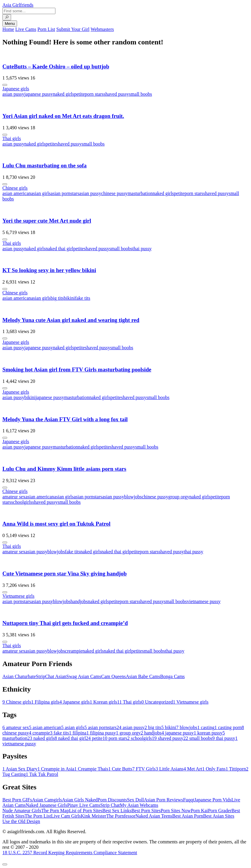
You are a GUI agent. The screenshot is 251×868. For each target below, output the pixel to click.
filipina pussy (101, 733)
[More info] (5, 85)
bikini (69, 298)
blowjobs (133, 497)
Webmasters (102, 29)
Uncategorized (157, 702)
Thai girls (12, 138)
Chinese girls (15, 188)
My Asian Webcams (139, 805)
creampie (74, 651)
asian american (17, 193)
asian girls (41, 193)
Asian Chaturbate (19, 676)
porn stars (94, 94)
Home (8, 29)
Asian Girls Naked (80, 800)
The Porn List (38, 816)
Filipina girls (45, 702)
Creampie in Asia (56, 769)
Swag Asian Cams (84, 676)
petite (80, 94)
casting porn (228, 727)
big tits (57, 298)
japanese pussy (39, 94)
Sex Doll (135, 800)
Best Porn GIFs (17, 800)
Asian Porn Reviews (163, 800)
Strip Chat (110, 805)
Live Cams (26, 29)
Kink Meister (94, 816)
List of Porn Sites (86, 811)
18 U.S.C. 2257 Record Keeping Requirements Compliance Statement (70, 853)
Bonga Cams (173, 676)
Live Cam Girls (66, 816)
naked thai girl (59, 249)
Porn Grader (220, 811)
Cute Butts (120, 769)
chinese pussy (114, 193)
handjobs (79, 601)
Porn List (46, 29)
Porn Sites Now (176, 811)
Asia (18, 5)
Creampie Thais (91, 769)
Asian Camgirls (47, 800)
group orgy (179, 497)
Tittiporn (236, 769)
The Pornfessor (121, 816)
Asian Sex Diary (20, 769)
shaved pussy (116, 94)
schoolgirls (22, 502)
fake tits (83, 298)
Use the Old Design (21, 821)
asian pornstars (65, 193)
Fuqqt (189, 800)
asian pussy (13, 94)
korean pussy (208, 733)
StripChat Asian (51, 676)
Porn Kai (199, 811)
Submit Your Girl (73, 29)
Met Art (193, 769)
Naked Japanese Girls (47, 805)
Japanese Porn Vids (213, 800)
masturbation (140, 193)
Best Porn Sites (146, 811)
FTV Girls (144, 769)
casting (206, 727)
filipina (78, 733)
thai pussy (142, 249)
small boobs (141, 94)
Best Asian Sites (219, 816)
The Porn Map (55, 811)
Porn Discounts (112, 800)
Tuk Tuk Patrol (42, 774)
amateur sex (14, 497)
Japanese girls (16, 89)
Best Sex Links (117, 811)
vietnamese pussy (204, 601)
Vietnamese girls (18, 596)
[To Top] (5, 864)
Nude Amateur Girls (22, 811)
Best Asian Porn (188, 816)
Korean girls (104, 702)
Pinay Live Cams (84, 805)
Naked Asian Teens (154, 816)
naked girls (64, 94)
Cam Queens (114, 676)
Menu (10, 24)
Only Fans (214, 769)
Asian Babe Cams (143, 676)
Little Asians (169, 769)
